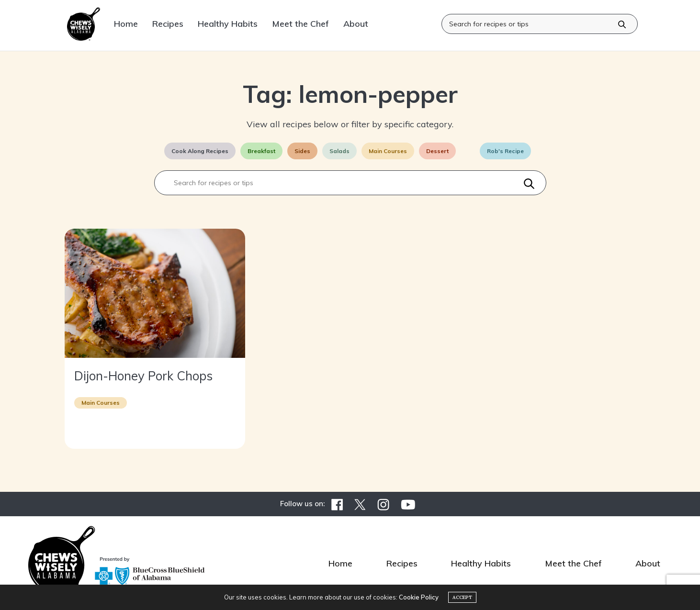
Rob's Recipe (505, 151)
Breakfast (261, 151)
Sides (302, 151)
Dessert (437, 151)
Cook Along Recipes (200, 151)
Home (126, 24)
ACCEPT (462, 597)
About (356, 24)
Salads (339, 151)
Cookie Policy (419, 597)
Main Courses (388, 151)
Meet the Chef (300, 24)
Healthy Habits (228, 24)
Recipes (168, 24)
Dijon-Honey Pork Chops (143, 376)
